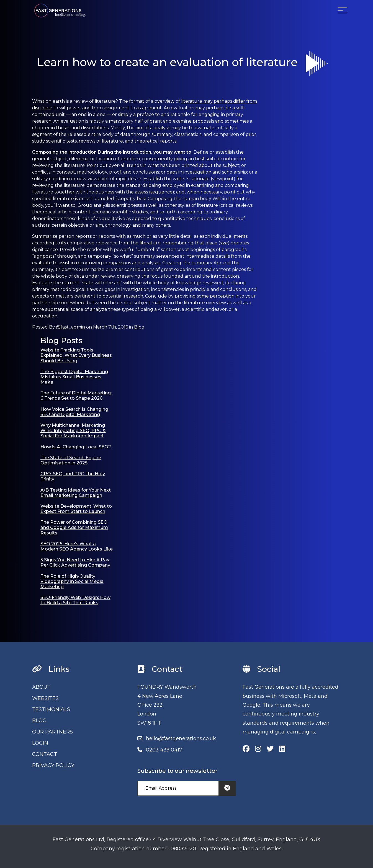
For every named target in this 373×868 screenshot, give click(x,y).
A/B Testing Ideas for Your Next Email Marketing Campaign (76, 493)
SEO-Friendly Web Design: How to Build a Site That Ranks (75, 600)
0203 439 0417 (164, 750)
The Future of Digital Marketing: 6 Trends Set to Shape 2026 (76, 396)
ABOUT (41, 687)
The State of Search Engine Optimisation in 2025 (71, 460)
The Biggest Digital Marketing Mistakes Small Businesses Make (74, 377)
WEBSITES (45, 698)
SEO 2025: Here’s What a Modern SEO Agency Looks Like (77, 546)
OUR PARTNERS (52, 732)
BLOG (39, 720)
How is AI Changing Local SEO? (76, 447)
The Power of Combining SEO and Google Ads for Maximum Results (74, 527)
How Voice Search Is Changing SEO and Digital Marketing (74, 412)
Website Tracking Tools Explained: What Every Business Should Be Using (76, 355)
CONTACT (45, 754)
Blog (139, 327)
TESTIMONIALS (51, 709)
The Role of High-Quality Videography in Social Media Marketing (72, 581)
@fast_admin (70, 327)
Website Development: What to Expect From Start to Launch (76, 509)
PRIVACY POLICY (53, 765)
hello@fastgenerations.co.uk (181, 738)
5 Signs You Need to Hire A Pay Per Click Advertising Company (75, 562)
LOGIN (40, 743)
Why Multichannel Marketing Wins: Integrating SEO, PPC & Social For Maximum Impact (73, 431)
